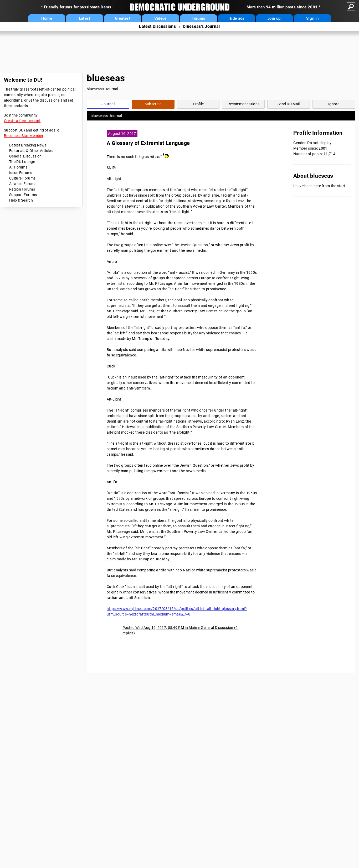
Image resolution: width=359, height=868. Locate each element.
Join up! (274, 18)
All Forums (18, 167)
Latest (85, 18)
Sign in (312, 18)
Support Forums (23, 195)
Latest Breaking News (28, 145)
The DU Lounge (22, 162)
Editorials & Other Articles (31, 151)
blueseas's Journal (201, 26)
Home (47, 18)
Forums (198, 18)
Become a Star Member (24, 136)
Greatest (123, 18)
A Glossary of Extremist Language (148, 143)
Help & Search (21, 200)
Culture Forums (22, 178)
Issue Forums (21, 173)
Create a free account (22, 121)
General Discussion (25, 156)
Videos (161, 18)
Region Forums (22, 189)
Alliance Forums (23, 184)
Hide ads (236, 18)
